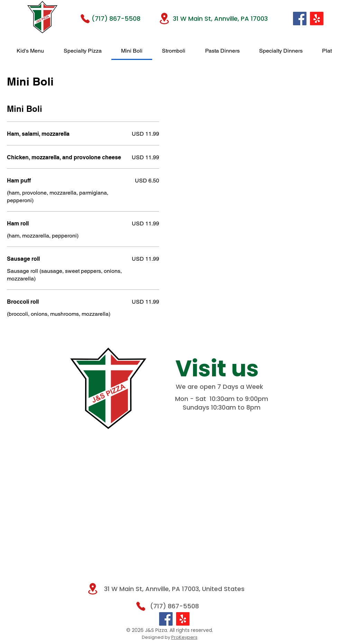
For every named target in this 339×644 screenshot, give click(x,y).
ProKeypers (184, 637)
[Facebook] (300, 19)
